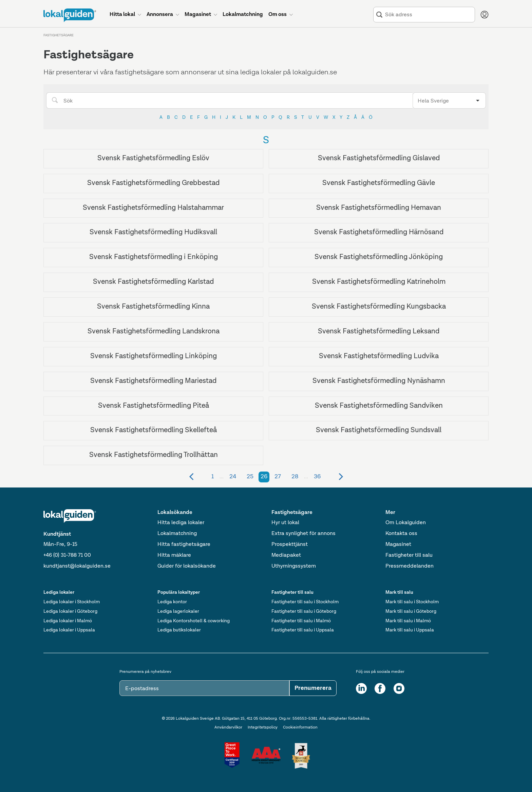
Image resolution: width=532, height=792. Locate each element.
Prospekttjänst (290, 545)
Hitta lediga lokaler (181, 523)
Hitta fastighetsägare (184, 545)
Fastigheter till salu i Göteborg (304, 611)
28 (295, 477)
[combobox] (429, 15)
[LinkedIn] (361, 688)
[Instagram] (399, 688)
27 (278, 477)
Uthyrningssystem (294, 566)
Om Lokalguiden (406, 523)
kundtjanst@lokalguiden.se (77, 566)
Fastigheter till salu (409, 555)
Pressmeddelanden (410, 566)
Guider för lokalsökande (187, 566)
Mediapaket (286, 555)
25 (250, 477)
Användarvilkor (228, 727)
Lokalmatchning (177, 534)
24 (233, 477)
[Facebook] (380, 688)
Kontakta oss (401, 534)
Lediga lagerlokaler (178, 611)
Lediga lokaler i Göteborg (70, 611)
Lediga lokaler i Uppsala (69, 630)
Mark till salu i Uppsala (410, 630)
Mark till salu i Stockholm (412, 602)
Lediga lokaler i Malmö (68, 621)
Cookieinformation (300, 727)
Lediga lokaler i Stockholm (72, 602)
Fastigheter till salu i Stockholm (305, 602)
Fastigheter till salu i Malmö (301, 621)
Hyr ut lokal (285, 523)
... (222, 477)
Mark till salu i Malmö (408, 621)
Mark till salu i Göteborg (411, 611)
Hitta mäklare (174, 555)
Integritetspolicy (263, 727)
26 (264, 477)
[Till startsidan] (70, 15)
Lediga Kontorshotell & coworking (194, 621)
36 (317, 477)
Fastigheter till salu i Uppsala (303, 630)
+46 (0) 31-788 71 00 (67, 555)
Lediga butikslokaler (179, 630)
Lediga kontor (172, 602)
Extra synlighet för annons (303, 534)
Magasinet (398, 545)
